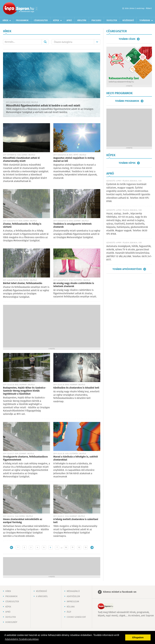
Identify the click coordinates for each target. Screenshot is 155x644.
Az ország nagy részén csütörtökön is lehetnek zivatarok (74, 285)
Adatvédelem (73, 596)
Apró (69, 21)
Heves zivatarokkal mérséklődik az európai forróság (23, 521)
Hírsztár (82, 21)
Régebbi (92, 547)
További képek (127, 163)
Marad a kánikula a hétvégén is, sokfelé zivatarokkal (76, 458)
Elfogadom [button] (138, 637)
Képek (56, 21)
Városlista (37, 9)
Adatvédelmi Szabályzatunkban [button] (22, 639)
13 (86, 547)
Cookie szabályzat (76, 617)
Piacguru (96, 21)
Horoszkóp (11, 622)
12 (79, 547)
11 (72, 547)
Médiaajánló (73, 591)
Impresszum (73, 602)
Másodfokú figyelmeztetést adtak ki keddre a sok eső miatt (43, 106)
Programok (22, 21)
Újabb (11, 547)
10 (66, 547)
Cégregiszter (41, 21)
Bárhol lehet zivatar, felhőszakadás (23, 283)
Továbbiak (145, 21)
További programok (127, 101)
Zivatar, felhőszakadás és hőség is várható (22, 225)
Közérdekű (128, 21)
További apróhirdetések (127, 269)
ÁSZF (69, 612)
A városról (42, 596)
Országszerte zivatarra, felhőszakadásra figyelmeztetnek (25, 458)
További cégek (127, 39)
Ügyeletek (112, 21)
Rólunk (71, 607)
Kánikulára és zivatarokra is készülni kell (76, 388)
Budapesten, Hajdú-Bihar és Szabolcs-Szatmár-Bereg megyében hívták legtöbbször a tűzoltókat (25, 391)
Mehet (45, 42)
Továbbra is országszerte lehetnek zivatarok (72, 225)
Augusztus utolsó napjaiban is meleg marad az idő (74, 160)
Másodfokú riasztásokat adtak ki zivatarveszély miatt (21, 160)
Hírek (5, 21)
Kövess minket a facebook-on (120, 592)
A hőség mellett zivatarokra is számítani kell (76, 521)
